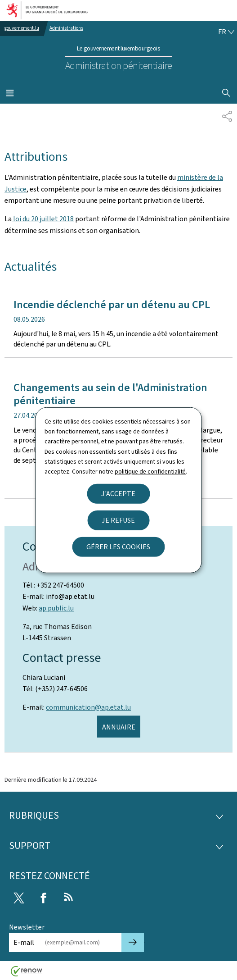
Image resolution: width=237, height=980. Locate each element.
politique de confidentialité (150, 472)
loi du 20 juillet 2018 (43, 219)
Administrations (66, 28)
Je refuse (118, 520)
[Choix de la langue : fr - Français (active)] (226, 32)
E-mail (24, 942)
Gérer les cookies (118, 547)
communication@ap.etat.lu (88, 707)
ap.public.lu (56, 608)
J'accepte (118, 494)
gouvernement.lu (22, 28)
